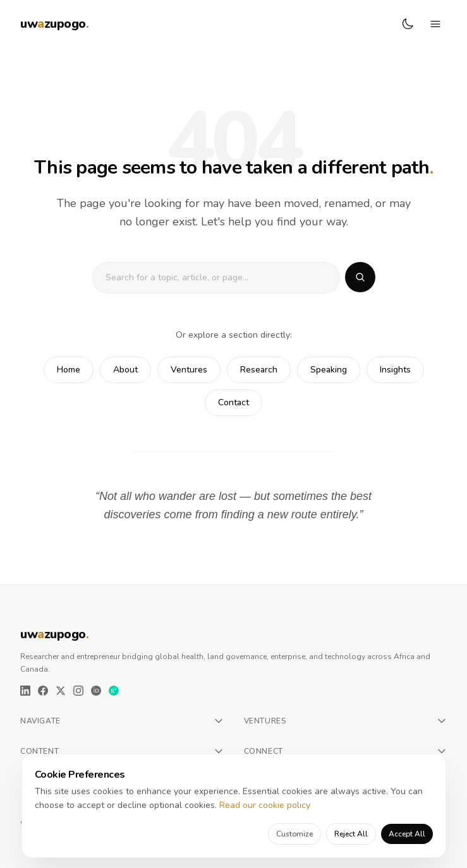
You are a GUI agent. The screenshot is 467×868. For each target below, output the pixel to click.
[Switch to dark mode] (408, 24)
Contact (233, 402)
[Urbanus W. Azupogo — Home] (54, 24)
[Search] (360, 277)
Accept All (407, 834)
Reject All (351, 834)
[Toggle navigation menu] (435, 24)
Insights (395, 370)
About (125, 370)
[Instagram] (78, 691)
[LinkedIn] (25, 691)
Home (69, 370)
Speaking (329, 370)
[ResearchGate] (114, 691)
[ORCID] (96, 691)
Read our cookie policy (265, 805)
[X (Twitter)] (61, 691)
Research (259, 370)
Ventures (189, 370)
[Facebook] (43, 691)
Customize (294, 834)
